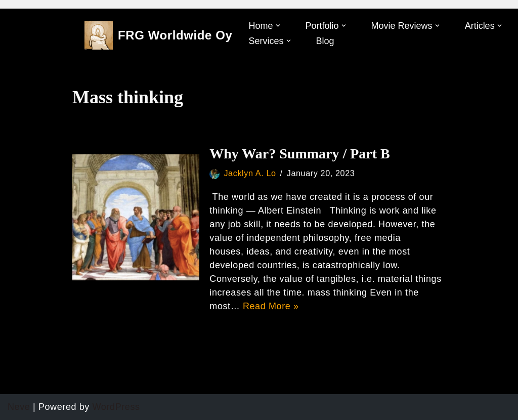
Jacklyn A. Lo (250, 173)
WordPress (116, 407)
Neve (19, 407)
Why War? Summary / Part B (299, 154)
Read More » (271, 306)
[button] (278, 26)
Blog (325, 41)
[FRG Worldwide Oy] (159, 35)
